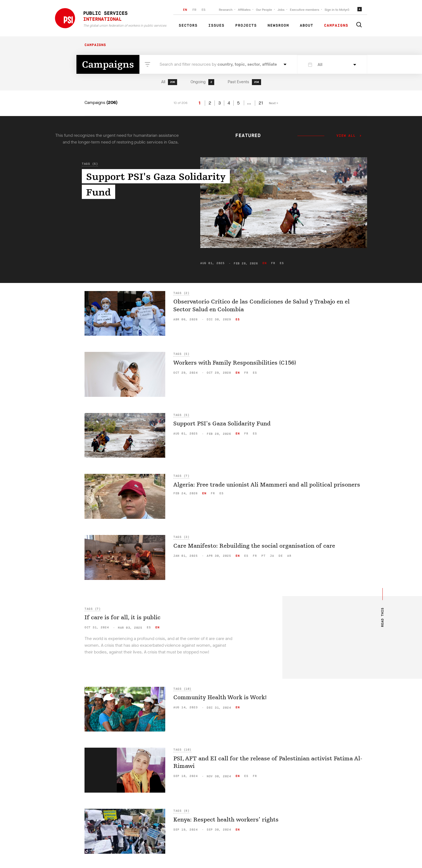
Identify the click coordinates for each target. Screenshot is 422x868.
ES (203, 10)
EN (185, 10)
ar (289, 556)
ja (272, 556)
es (282, 263)
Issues (216, 26)
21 (261, 103)
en (264, 263)
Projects (246, 26)
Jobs (281, 10)
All (169, 82)
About (307, 26)
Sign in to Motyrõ (337, 10)
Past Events (244, 82)
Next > (274, 103)
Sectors (188, 26)
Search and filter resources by (218, 64)
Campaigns (336, 26)
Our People (264, 10)
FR (194, 10)
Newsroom (278, 26)
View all (346, 136)
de (281, 556)
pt (263, 556)
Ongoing (202, 82)
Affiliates (244, 10)
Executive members (305, 10)
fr (273, 263)
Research (226, 10)
